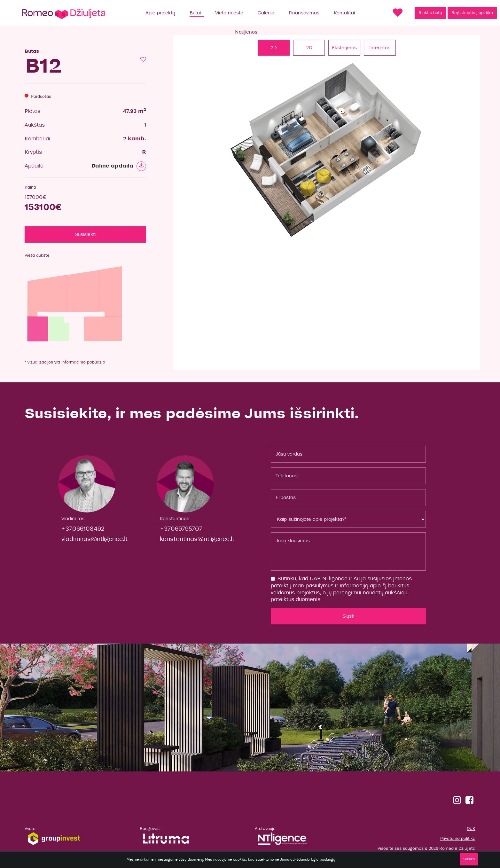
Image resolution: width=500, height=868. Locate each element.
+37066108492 (83, 529)
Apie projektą (160, 13)
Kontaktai (344, 13)
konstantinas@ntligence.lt (197, 539)
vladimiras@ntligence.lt (94, 539)
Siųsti (348, 616)
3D (274, 48)
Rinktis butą (430, 13)
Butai (195, 13)
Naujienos (246, 32)
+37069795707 (181, 529)
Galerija (266, 13)
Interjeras (380, 48)
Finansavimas (304, 13)
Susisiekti (85, 234)
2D (309, 48)
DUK (471, 829)
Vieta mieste (229, 13)
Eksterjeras (345, 48)
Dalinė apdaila (119, 166)
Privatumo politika (458, 839)
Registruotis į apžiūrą (472, 13)
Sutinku (469, 859)
